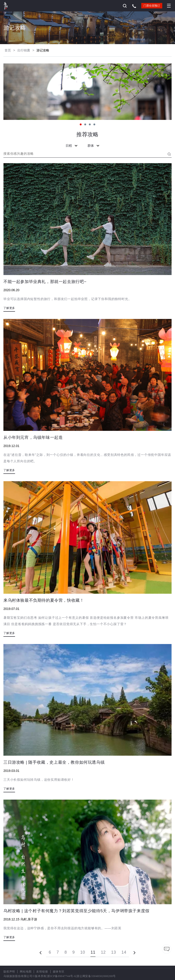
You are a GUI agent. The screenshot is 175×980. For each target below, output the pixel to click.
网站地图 (26, 972)
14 (124, 952)
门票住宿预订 (152, 6)
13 (114, 952)
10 (83, 952)
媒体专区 (59, 972)
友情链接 (42, 972)
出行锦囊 (24, 50)
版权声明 (9, 972)
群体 (94, 146)
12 (103, 952)
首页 (8, 50)
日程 (72, 146)
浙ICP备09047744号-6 (61, 976)
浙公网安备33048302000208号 (96, 976)
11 (93, 952)
